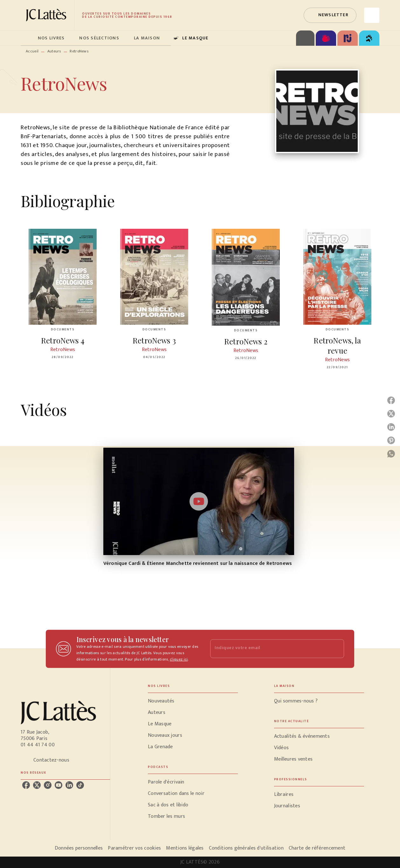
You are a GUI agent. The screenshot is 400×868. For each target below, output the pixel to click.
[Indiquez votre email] (269, 649)
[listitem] (26, 785)
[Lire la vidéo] (199, 501)
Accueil (32, 51)
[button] (330, 15)
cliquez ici (179, 659)
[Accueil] (47, 15)
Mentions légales (185, 848)
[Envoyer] (336, 649)
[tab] (27, 38)
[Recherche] (372, 15)
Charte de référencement (317, 848)
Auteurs (54, 51)
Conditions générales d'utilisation (246, 848)
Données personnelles (79, 848)
